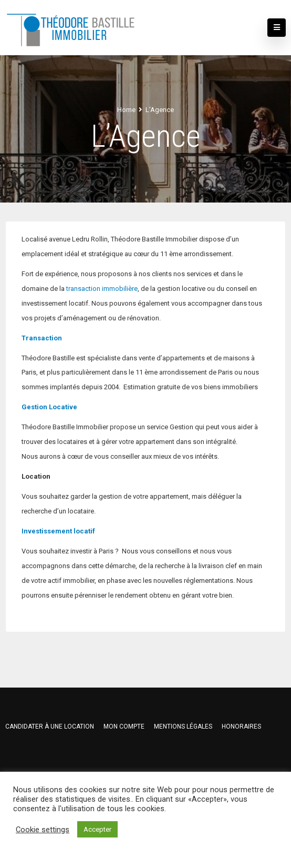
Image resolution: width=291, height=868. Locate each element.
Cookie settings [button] (43, 830)
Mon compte (124, 726)
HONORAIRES (241, 726)
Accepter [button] (97, 829)
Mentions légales (183, 726)
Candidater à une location (50, 726)
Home (126, 110)
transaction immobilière (102, 289)
